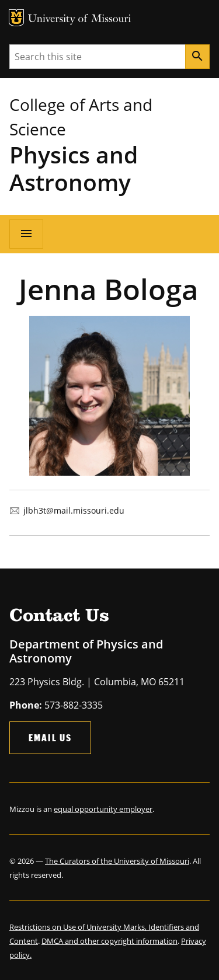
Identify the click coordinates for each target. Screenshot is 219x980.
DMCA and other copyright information (109, 941)
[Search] (197, 57)
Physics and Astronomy (74, 168)
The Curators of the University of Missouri (117, 861)
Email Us (50, 737)
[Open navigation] (26, 234)
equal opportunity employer (103, 809)
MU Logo (16, 18)
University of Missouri (80, 20)
